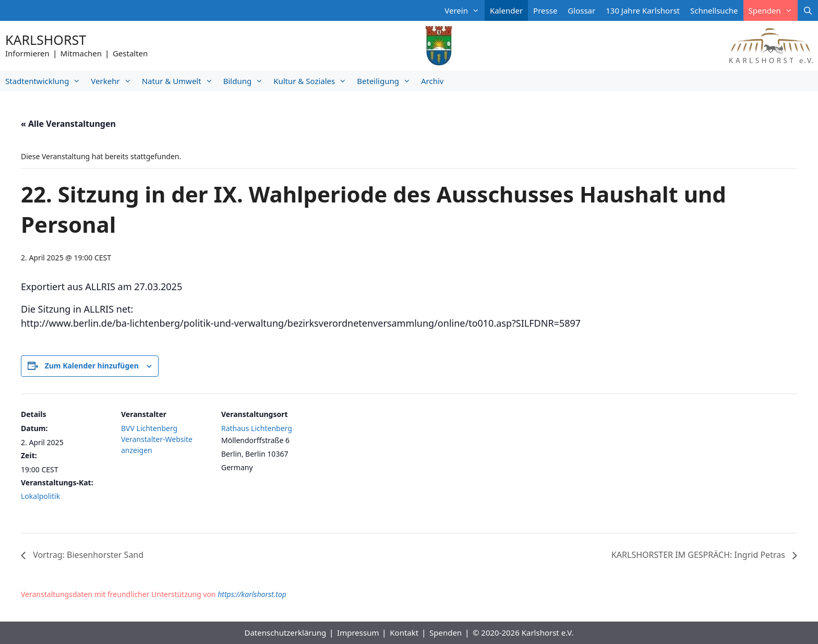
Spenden (773, 10)
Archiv (432, 81)
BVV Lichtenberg (149, 428)
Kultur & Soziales (312, 81)
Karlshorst (46, 40)
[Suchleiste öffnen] (808, 10)
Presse (545, 10)
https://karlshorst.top (252, 594)
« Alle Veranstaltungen (68, 124)
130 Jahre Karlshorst (643, 10)
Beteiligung (386, 81)
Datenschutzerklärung (285, 633)
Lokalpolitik (40, 496)
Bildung (246, 81)
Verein (465, 10)
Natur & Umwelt (180, 81)
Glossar (581, 10)
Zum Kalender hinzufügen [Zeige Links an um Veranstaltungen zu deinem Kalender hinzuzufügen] (92, 366)
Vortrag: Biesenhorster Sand (87, 555)
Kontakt (404, 633)
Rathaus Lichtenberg (257, 428)
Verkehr (113, 81)
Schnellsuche (714, 10)
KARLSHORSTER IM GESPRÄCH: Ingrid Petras (699, 555)
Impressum (358, 633)
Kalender (506, 10)
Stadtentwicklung (45, 81)
